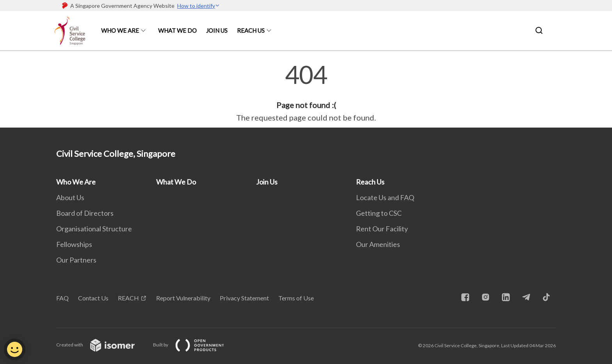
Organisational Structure (94, 229)
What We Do (177, 30)
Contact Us (93, 298)
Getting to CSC (379, 213)
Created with (102, 345)
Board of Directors (85, 213)
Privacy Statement (244, 298)
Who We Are (120, 30)
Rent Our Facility (382, 229)
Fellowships (74, 244)
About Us (70, 197)
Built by (195, 345)
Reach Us (251, 30)
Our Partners (76, 260)
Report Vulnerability (183, 298)
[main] (306, 93)
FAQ (62, 298)
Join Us (217, 30)
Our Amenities (378, 244)
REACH (128, 298)
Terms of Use (296, 298)
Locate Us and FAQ (385, 197)
